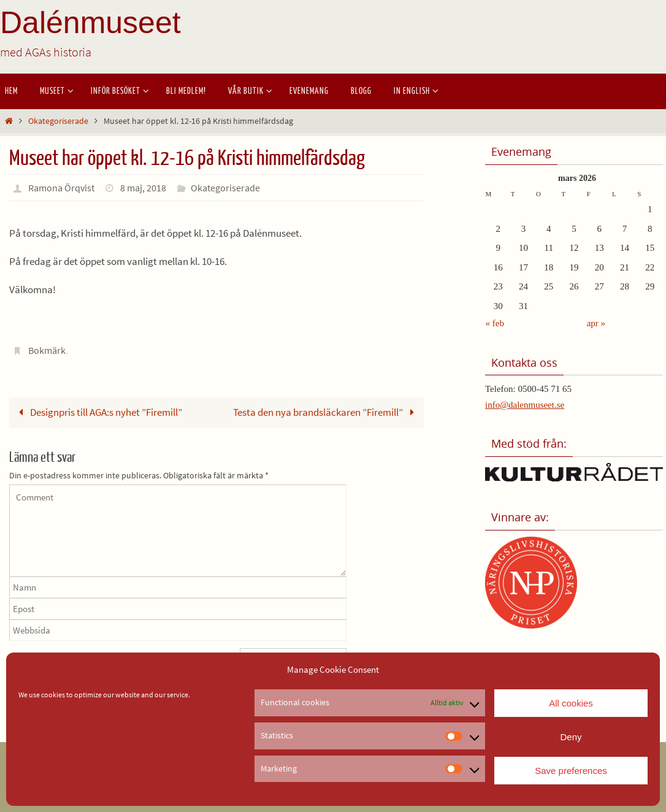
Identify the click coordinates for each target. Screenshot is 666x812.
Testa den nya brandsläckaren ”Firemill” (326, 412)
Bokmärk (47, 350)
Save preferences (571, 771)
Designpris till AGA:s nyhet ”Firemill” (98, 412)
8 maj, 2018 (143, 188)
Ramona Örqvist (61, 188)
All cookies (571, 703)
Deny (571, 737)
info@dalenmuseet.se (525, 405)
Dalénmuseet (90, 23)
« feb (495, 323)
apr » (596, 323)
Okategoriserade (58, 121)
